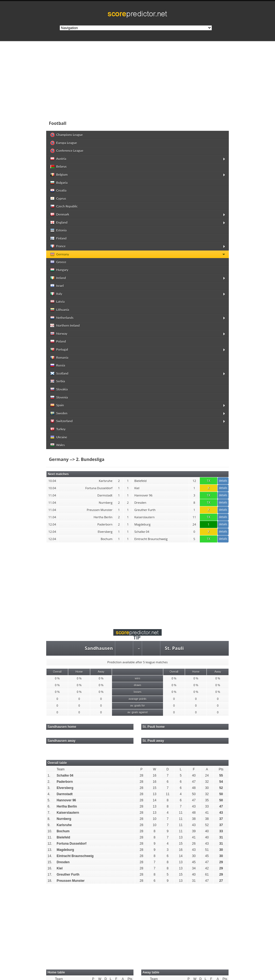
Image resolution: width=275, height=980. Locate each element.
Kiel (60, 868)
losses (138, 692)
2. (49, 782)
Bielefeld (63, 837)
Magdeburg (65, 850)
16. (50, 868)
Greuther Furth (68, 875)
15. (50, 862)
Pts (221, 769)
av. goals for (137, 706)
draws (137, 685)
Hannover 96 (66, 800)
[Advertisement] (137, 583)
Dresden (63, 862)
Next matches (58, 474)
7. (49, 813)
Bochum (63, 831)
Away (101, 672)
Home (79, 672)
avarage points (137, 699)
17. (50, 875)
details (223, 481)
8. (49, 819)
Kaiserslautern (68, 813)
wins (137, 678)
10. (50, 831)
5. (49, 800)
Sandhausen (99, 648)
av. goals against (137, 712)
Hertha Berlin (67, 806)
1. (49, 775)
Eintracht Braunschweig (75, 856)
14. (50, 856)
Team (61, 769)
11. (50, 837)
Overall (57, 672)
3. (49, 788)
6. (49, 806)
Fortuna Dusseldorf (72, 844)
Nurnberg (64, 819)
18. (50, 881)
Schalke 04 (65, 775)
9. (49, 825)
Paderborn (65, 782)
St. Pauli (174, 648)
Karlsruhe (64, 825)
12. (50, 844)
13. (50, 850)
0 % (57, 678)
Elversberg (65, 788)
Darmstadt (65, 794)
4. (49, 794)
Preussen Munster (71, 881)
